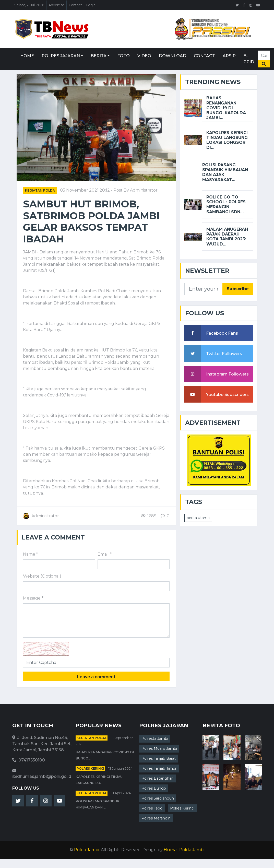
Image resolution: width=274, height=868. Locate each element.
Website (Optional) (42, 576)
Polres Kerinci (90, 769)
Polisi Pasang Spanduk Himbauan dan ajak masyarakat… (225, 172)
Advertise (56, 5)
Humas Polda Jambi (184, 850)
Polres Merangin (156, 818)
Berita (99, 56)
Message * (33, 598)
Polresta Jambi (155, 738)
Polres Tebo (152, 808)
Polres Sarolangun (158, 798)
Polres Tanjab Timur (159, 768)
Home (27, 56)
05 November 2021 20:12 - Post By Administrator (109, 190)
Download (172, 56)
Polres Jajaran (61, 56)
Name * (31, 554)
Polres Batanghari (157, 778)
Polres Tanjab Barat (159, 758)
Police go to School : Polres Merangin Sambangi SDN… (226, 204)
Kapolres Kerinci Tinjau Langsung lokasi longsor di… (227, 140)
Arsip (229, 56)
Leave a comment (96, 677)
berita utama (198, 518)
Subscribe (238, 289)
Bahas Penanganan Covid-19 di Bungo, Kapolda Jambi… (226, 108)
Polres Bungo (154, 788)
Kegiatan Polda (40, 190)
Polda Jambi (87, 850)
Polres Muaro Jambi (159, 748)
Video (144, 56)
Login (91, 5)
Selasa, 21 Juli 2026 (29, 5)
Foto (123, 56)
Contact (75, 5)
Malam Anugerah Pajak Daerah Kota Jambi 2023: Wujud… (227, 237)
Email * (105, 554)
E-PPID (249, 59)
